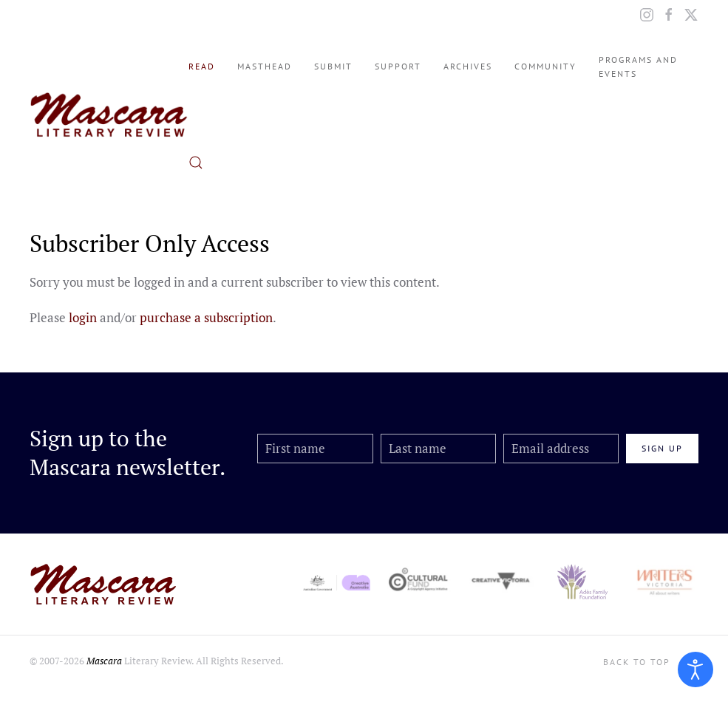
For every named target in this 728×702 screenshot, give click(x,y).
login (83, 317)
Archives (468, 66)
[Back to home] (109, 115)
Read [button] (202, 66)
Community (545, 66)
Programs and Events (638, 67)
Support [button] (398, 66)
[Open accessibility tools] (695, 669)
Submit (333, 66)
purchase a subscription (206, 317)
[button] (196, 163)
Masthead (265, 66)
